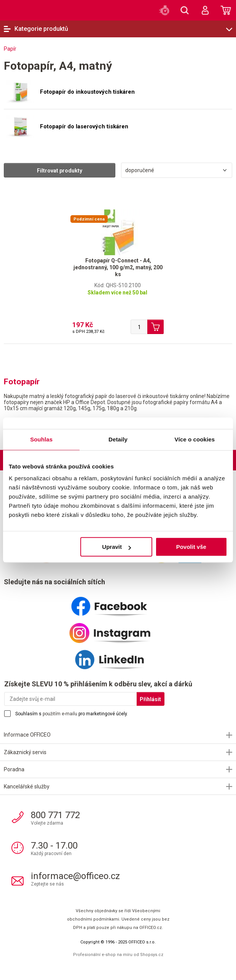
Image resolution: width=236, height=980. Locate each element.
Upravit (116, 547)
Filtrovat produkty (60, 171)
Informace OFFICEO (27, 735)
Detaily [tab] (118, 439)
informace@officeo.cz (75, 876)
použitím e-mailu (60, 714)
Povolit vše (191, 547)
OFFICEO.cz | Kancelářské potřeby (21, 10)
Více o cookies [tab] (195, 439)
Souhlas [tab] (41, 439)
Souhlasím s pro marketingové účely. (72, 714)
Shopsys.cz (152, 955)
